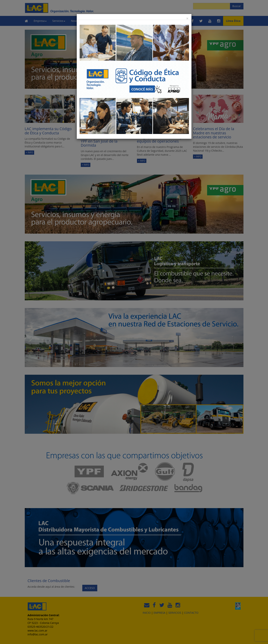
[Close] (187, 18)
